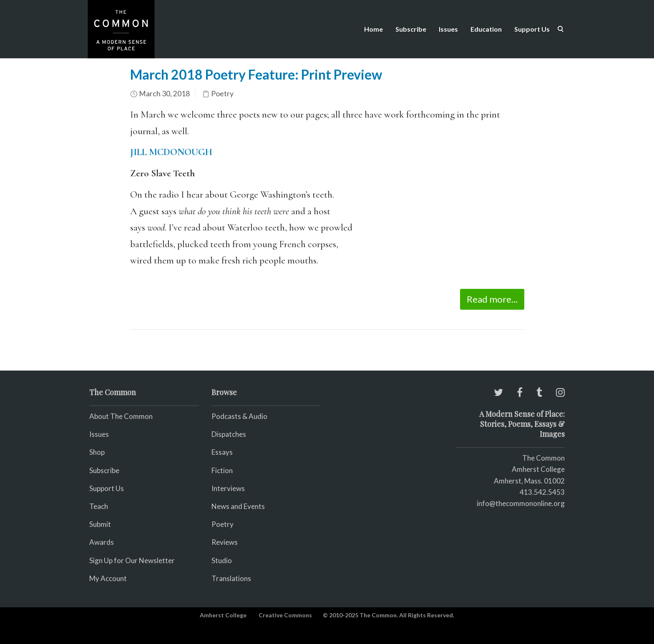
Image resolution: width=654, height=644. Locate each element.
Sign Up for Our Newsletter (132, 560)
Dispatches (229, 434)
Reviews (225, 542)
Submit (100, 524)
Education (486, 29)
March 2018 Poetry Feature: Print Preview (256, 74)
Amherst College (223, 615)
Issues (448, 29)
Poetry (222, 94)
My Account (108, 578)
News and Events (238, 506)
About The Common (121, 416)
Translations (231, 578)
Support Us (532, 29)
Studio (222, 560)
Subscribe (411, 29)
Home (374, 29)
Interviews (228, 488)
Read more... (492, 299)
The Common (543, 458)
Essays (222, 452)
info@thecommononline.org (521, 503)
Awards (102, 542)
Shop (97, 452)
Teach (99, 506)
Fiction (222, 470)
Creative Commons (285, 615)
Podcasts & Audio (239, 416)
